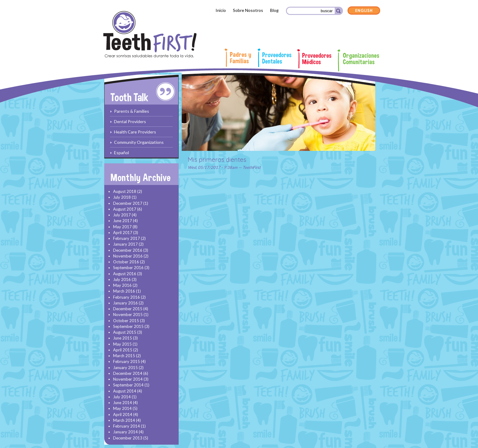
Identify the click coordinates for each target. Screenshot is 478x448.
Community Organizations (139, 142)
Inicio (221, 10)
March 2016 (124, 291)
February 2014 (127, 426)
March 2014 (124, 420)
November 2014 (128, 379)
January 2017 (125, 244)
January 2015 (125, 368)
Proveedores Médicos (317, 59)
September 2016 (128, 268)
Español (121, 153)
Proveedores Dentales (275, 58)
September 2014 (128, 385)
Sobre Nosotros (248, 10)
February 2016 (127, 297)
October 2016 (126, 262)
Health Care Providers (135, 132)
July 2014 (122, 397)
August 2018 (125, 191)
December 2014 (128, 373)
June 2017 (123, 221)
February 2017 (127, 238)
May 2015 (122, 344)
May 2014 (122, 408)
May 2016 (122, 285)
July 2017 (122, 215)
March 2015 (124, 356)
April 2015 (123, 350)
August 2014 (125, 391)
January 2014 (125, 432)
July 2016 (122, 279)
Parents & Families (132, 111)
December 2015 (128, 309)
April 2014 (123, 414)
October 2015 (126, 321)
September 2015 (128, 326)
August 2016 (125, 274)
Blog (274, 10)
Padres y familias (239, 58)
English (364, 11)
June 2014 (123, 403)
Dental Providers (130, 121)
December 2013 (128, 438)
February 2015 (127, 361)
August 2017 (125, 209)
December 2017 (128, 203)
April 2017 (123, 233)
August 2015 (125, 332)
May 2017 (122, 227)
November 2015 (128, 315)
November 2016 (128, 256)
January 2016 (125, 303)
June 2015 (123, 338)
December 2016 (128, 250)
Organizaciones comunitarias (359, 60)
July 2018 (122, 197)
